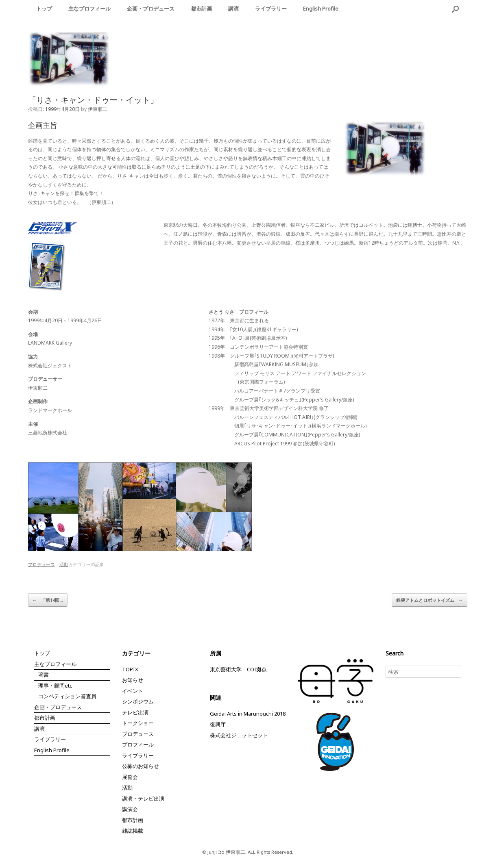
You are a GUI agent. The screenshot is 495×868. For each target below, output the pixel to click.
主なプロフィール (89, 9)
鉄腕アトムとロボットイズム (430, 600)
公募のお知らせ (141, 766)
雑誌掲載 (133, 831)
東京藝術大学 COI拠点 (238, 669)
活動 (64, 564)
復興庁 (218, 724)
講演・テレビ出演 (143, 799)
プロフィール (138, 744)
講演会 (130, 809)
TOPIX (130, 669)
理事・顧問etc (55, 686)
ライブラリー (271, 9)
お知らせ (133, 680)
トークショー (138, 723)
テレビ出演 (135, 712)
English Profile (321, 9)
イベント (133, 691)
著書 (44, 675)
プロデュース (41, 564)
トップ (44, 9)
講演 (233, 9)
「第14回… (48, 600)
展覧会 (130, 777)
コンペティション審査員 (67, 696)
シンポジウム (138, 701)
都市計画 (201, 9)
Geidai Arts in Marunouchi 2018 (248, 714)
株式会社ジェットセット (239, 735)
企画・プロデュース (151, 9)
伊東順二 (98, 109)
